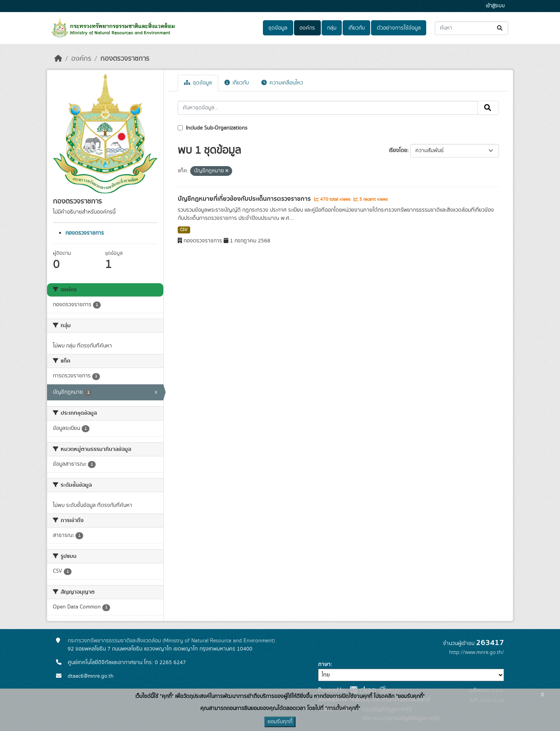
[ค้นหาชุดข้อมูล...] (472, 28)
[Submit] (500, 28)
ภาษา (324, 664)
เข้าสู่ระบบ (495, 6)
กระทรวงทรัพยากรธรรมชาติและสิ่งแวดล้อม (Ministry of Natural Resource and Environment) (171, 641)
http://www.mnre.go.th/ (477, 652)
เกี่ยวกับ (357, 28)
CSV (184, 230)
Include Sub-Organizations (213, 128)
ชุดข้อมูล (278, 28)
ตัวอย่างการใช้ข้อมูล (399, 28)
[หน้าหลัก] (58, 59)
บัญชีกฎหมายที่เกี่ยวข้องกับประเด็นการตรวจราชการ (245, 199)
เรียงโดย (398, 151)
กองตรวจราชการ (125, 59)
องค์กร (307, 28)
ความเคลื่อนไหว (282, 83)
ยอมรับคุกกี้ (280, 722)
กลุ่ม (332, 28)
